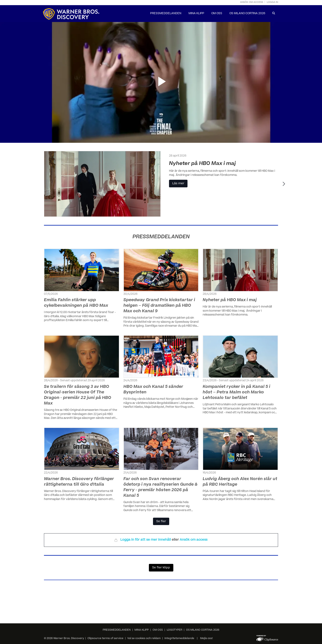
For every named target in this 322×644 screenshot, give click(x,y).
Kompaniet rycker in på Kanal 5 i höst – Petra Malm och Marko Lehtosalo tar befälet (236, 392)
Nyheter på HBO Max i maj (203, 164)
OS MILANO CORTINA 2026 (247, 14)
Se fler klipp (161, 568)
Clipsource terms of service (106, 638)
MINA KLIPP (196, 14)
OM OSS (217, 14)
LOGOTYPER (174, 630)
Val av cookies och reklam (144, 638)
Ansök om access (252, 2)
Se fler (161, 522)
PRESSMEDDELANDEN (166, 14)
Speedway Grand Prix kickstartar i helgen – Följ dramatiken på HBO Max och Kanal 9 (159, 306)
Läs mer (178, 184)
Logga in (272, 2)
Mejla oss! (206, 638)
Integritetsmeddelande (179, 638)
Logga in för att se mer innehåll (146, 540)
